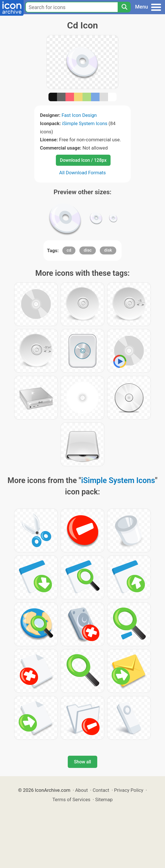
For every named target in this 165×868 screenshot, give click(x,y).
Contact (101, 790)
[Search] (124, 7)
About (82, 790)
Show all (82, 762)
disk (108, 250)
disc (88, 250)
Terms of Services (71, 799)
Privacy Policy (129, 790)
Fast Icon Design (79, 115)
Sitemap (104, 799)
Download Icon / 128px (83, 160)
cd (69, 250)
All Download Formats (83, 173)
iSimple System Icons (85, 123)
